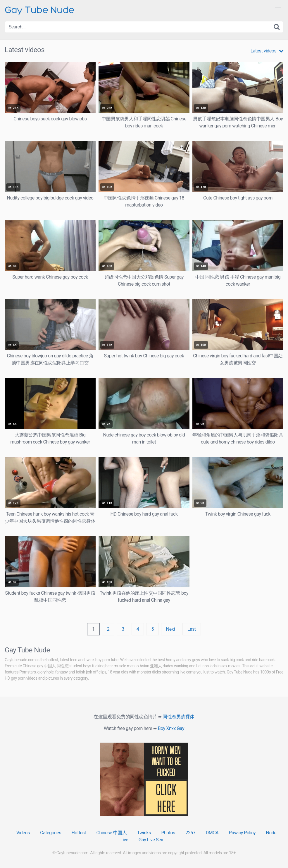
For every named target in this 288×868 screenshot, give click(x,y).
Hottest (79, 833)
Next (171, 629)
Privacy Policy (242, 833)
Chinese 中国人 (112, 833)
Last (192, 629)
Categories (51, 833)
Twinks (144, 833)
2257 (190, 833)
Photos (168, 833)
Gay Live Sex (151, 840)
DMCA (212, 833)
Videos (23, 833)
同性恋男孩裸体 (179, 717)
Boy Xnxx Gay (171, 728)
